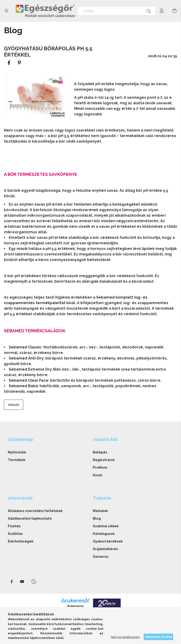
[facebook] (9, 63)
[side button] (6, 11)
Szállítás (15, 534)
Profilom (100, 467)
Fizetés (14, 526)
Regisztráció (104, 460)
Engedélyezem (159, 637)
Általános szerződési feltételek (35, 511)
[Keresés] (117, 11)
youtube (22, 582)
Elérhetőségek (21, 541)
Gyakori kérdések (108, 541)
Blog (97, 518)
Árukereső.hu (75, 606)
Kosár (98, 475)
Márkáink (100, 511)
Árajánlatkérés (105, 549)
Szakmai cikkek (106, 526)
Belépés (100, 452)
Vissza (14, 405)
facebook (12, 582)
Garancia (101, 556)
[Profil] (162, 11)
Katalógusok (104, 534)
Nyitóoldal (17, 452)
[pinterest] (19, 63)
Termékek (17, 460)
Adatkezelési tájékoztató (30, 518)
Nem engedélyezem (125, 637)
